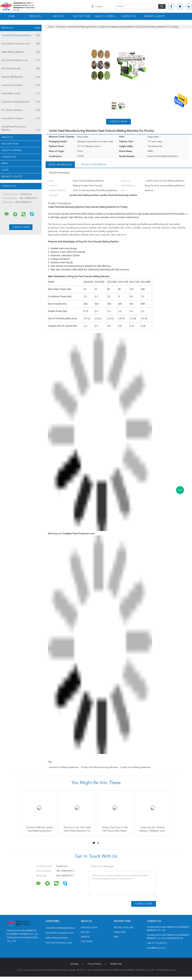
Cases (5, 170)
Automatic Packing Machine (21, 102)
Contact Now (118, 122)
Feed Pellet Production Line (21, 44)
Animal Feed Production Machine (21, 129)
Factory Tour (82, 16)
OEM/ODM (120, 932)
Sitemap (74, 964)
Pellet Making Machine (21, 52)
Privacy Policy (94, 964)
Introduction (89, 928)
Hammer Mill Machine (21, 77)
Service (85, 937)
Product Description (94, 165)
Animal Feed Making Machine (21, 35)
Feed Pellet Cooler (21, 94)
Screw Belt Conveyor (21, 118)
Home (12, 16)
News (5, 163)
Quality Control (105, 16)
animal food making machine (64, 767)
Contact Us (128, 16)
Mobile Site (116, 964)
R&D (116, 937)
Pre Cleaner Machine (21, 110)
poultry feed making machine (135, 767)
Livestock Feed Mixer (21, 85)
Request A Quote (154, 16)
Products (35, 16)
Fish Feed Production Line (21, 60)
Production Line (124, 928)
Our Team (86, 942)
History (85, 932)
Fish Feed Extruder (21, 69)
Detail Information (60, 165)
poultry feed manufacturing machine (100, 767)
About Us (58, 16)
